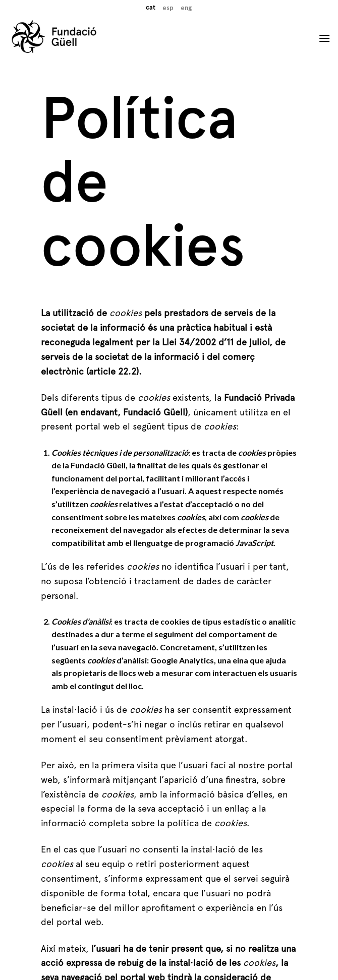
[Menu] (324, 38)
